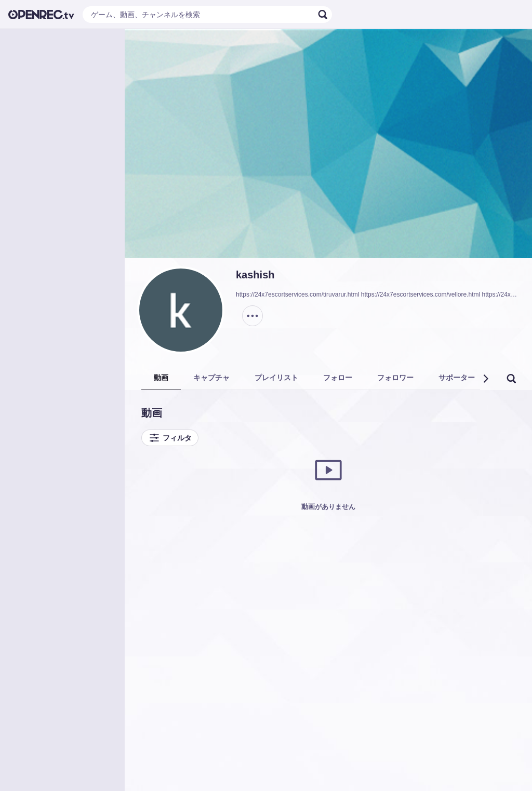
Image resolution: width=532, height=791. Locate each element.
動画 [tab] (161, 378)
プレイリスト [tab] (276, 378)
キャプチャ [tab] (211, 378)
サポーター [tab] (457, 378)
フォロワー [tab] (395, 378)
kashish (255, 275)
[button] (485, 379)
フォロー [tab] (338, 378)
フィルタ (170, 438)
